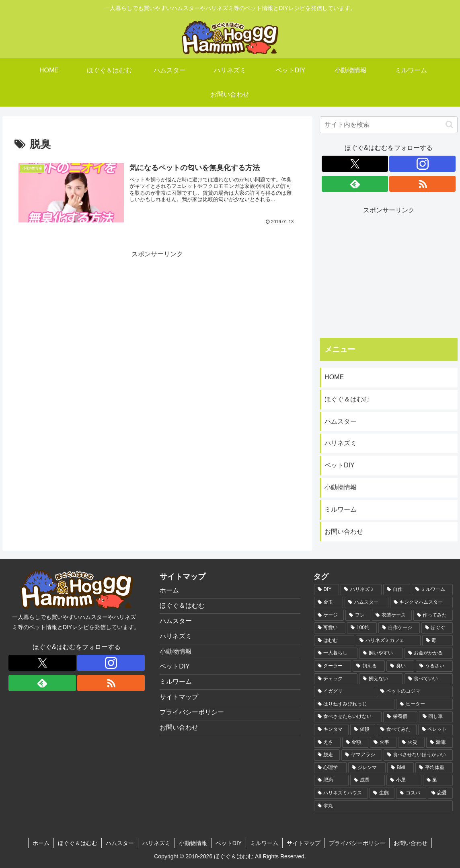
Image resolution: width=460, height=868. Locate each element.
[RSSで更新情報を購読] (422, 184)
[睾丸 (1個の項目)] (383, 806)
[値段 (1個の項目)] (363, 730)
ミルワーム (341, 509)
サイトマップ (179, 697)
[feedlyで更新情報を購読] (355, 184)
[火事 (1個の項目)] (383, 743)
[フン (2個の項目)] (358, 615)
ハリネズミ (341, 443)
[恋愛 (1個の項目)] (440, 793)
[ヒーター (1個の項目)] (424, 704)
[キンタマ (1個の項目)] (331, 730)
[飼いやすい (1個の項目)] (381, 653)
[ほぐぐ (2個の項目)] (437, 628)
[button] (449, 124)
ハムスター (341, 421)
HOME (334, 377)
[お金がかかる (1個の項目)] (429, 653)
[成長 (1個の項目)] (368, 780)
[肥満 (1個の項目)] (331, 780)
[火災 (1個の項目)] (411, 743)
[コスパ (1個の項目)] (411, 793)
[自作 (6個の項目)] (396, 590)
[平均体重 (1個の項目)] (434, 768)
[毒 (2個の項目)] (437, 641)
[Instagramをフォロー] (422, 164)
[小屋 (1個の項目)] (404, 780)
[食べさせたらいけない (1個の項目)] (348, 717)
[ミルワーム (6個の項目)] (432, 590)
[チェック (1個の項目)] (336, 679)
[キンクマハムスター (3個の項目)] (421, 603)
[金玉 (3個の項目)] (329, 603)
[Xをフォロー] (355, 164)
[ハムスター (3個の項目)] (366, 603)
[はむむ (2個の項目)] (334, 641)
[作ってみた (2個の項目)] (433, 615)
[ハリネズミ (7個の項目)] (361, 590)
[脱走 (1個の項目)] (327, 755)
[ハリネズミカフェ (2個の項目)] (388, 641)
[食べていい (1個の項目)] (429, 679)
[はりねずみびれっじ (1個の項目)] (354, 704)
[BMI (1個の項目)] (400, 768)
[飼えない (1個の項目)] (381, 679)
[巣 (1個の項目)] (438, 780)
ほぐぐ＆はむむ (347, 399)
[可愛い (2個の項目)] (330, 628)
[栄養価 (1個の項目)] (400, 717)
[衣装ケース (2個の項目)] (392, 615)
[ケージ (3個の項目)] (329, 615)
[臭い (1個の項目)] (400, 666)
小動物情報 (341, 487)
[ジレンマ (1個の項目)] (367, 768)
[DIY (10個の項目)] (327, 590)
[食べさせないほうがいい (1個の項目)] (418, 755)
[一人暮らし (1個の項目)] (336, 653)
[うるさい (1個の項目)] (434, 666)
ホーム (169, 590)
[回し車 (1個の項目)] (436, 717)
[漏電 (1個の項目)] (439, 743)
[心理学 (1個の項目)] (330, 768)
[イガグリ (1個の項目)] (345, 691)
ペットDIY (340, 465)
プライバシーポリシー (192, 712)
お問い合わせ (344, 532)
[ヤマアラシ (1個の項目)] (361, 755)
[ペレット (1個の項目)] (435, 730)
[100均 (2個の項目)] (362, 628)
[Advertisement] (157, 317)
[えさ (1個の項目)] (327, 743)
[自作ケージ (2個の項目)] (399, 628)
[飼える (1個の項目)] (369, 666)
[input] (389, 125)
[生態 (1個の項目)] (382, 793)
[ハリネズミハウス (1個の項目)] (341, 793)
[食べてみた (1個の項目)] (396, 730)
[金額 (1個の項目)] (355, 743)
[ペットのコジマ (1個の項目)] (415, 691)
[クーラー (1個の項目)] (333, 666)
